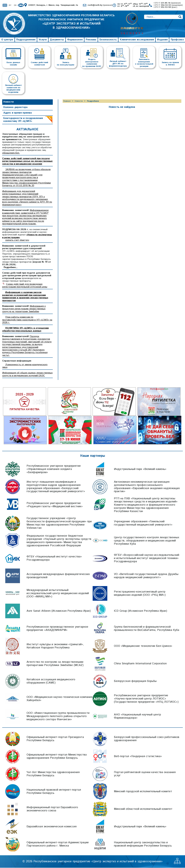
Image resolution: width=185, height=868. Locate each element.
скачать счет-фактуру (17, 240)
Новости (9, 102)
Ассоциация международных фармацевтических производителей (58, 576)
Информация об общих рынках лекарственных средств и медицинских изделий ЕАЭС (27, 374)
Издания (162, 40)
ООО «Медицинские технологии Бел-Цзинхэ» (143, 646)
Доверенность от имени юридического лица (25, 366)
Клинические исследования (137, 40)
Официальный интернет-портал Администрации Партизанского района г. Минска (58, 844)
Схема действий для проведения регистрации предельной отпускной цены (25, 286)
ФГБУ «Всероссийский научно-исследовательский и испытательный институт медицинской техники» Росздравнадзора (147, 559)
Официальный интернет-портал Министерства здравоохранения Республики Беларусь (57, 757)
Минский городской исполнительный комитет (143, 792)
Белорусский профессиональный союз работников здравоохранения (147, 739)
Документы (57, 40)
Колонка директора (15, 108)
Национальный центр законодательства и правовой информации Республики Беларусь (143, 844)
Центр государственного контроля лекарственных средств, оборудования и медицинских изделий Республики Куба (147, 541)
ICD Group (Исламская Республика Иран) (141, 611)
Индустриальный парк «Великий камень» (140, 469)
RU (5, 5)
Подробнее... (11, 268)
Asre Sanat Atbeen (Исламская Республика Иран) (59, 611)
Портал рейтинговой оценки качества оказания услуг (145, 774)
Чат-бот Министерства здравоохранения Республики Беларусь (53, 774)
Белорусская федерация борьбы (135, 681)
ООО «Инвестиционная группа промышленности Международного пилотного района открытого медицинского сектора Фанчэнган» (58, 717)
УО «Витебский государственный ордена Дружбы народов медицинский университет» (146, 576)
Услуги (43, 40)
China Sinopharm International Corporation (140, 664)
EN (15, 5)
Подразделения (26, 40)
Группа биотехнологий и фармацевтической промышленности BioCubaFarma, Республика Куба (147, 629)
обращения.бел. (11, 153)
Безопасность (108, 40)
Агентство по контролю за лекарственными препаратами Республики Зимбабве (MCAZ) (55, 664)
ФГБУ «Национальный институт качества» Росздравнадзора (54, 559)
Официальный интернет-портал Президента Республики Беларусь (55, 739)
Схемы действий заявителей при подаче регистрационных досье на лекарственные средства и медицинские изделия (27, 162)
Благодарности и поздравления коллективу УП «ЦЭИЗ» (23, 120)
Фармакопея (75, 40)
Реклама (91, 40)
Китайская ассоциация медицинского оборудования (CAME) (51, 681)
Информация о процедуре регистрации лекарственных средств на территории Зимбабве (24, 309)
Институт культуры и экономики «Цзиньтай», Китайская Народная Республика (55, 646)
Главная (67, 101)
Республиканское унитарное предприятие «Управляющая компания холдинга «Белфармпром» (54, 469)
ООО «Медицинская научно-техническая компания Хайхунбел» (60, 699)
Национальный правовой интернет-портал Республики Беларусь (54, 792)
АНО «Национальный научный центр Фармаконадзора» (137, 717)
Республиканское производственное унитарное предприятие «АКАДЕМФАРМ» (57, 629)
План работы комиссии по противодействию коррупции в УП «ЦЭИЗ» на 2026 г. (27, 320)
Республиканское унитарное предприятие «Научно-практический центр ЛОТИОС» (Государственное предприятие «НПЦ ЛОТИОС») (146, 699)
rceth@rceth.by (100, 5)
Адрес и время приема (18, 113)
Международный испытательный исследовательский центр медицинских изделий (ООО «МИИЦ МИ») (58, 594)
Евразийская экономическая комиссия (52, 827)
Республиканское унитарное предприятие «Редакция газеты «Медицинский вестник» (55, 505)
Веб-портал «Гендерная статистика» (138, 757)
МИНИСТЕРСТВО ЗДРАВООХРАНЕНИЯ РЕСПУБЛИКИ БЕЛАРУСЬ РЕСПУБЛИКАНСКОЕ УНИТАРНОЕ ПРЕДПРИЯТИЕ (71, 24)
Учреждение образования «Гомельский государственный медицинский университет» (143, 523)
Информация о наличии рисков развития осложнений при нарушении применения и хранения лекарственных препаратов (25, 297)
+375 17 (167, 3)
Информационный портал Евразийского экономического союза (52, 809)
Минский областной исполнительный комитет (143, 809)
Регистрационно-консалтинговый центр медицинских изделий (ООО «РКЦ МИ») (140, 594)
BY (10, 5)
